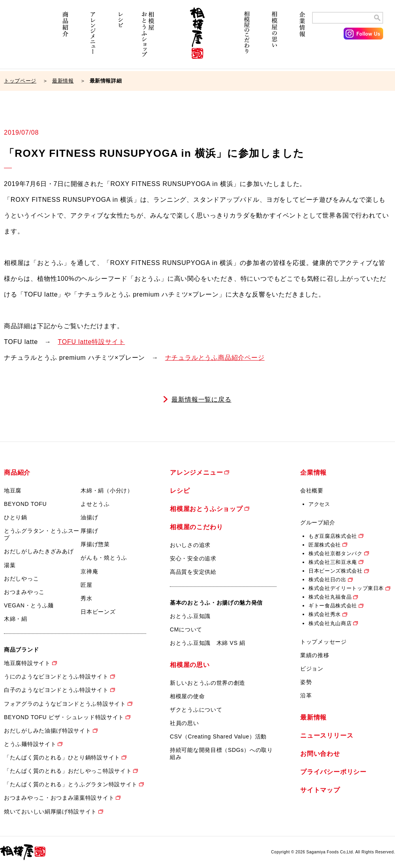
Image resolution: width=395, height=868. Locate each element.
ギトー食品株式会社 (333, 606)
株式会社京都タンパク (336, 553)
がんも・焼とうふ (104, 558)
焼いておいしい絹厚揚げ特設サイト (50, 812)
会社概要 (312, 490)
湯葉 (10, 565)
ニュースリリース (327, 736)
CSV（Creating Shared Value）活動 (218, 736)
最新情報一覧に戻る (201, 399)
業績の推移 (315, 655)
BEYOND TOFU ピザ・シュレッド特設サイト (64, 717)
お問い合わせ (320, 754)
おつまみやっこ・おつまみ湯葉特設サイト (59, 798)
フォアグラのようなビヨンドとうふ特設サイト (65, 704)
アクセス (319, 504)
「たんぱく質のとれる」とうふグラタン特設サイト (71, 784)
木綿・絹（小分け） (107, 490)
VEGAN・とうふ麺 (29, 605)
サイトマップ (320, 790)
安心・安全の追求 (193, 558)
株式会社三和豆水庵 (333, 562)
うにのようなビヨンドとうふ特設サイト (56, 676)
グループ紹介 (318, 522)
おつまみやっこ (24, 592)
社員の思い (184, 723)
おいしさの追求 (190, 545)
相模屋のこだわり (247, 39)
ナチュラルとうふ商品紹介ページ (215, 358)
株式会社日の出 (327, 580)
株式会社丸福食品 (330, 597)
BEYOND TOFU (25, 504)
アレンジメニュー (93, 39)
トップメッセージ (324, 642)
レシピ (120, 39)
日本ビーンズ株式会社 (336, 571)
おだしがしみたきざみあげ (39, 551)
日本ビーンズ (98, 612)
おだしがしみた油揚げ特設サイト (48, 731)
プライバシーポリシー (333, 772)
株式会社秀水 (325, 614)
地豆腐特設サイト (27, 663)
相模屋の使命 (187, 696)
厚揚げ (89, 531)
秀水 (86, 598)
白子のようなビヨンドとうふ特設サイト (56, 690)
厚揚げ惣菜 (95, 544)
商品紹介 (65, 39)
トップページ (20, 81)
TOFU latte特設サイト (91, 342)
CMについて (186, 629)
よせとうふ (95, 504)
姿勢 (306, 682)
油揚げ (89, 517)
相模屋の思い (275, 39)
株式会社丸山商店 (330, 623)
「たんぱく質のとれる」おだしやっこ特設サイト (68, 771)
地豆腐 (13, 490)
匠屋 (86, 585)
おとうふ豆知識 (190, 616)
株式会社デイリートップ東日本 (346, 588)
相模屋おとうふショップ (148, 39)
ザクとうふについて (196, 710)
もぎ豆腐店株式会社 (333, 536)
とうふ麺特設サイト (30, 744)
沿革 (306, 695)
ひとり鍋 (16, 517)
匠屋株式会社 (325, 545)
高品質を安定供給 (193, 572)
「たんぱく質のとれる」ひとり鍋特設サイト (62, 757)
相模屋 (197, 39)
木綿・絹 (16, 619)
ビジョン (312, 669)
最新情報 (63, 81)
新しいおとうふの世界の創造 (208, 683)
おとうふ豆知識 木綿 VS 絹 (208, 643)
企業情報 (302, 39)
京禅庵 (89, 571)
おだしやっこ (21, 579)
